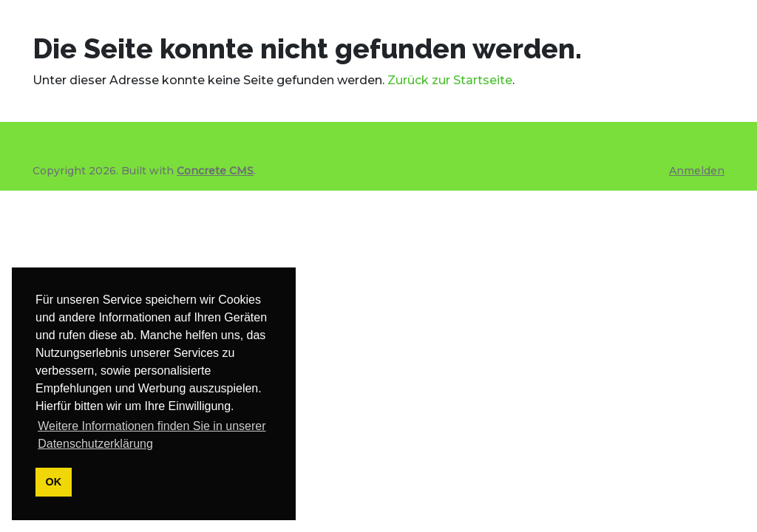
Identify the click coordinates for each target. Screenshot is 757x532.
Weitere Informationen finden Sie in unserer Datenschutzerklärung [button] (152, 435)
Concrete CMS (215, 171)
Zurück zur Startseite (450, 80)
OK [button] (54, 482)
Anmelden (697, 171)
